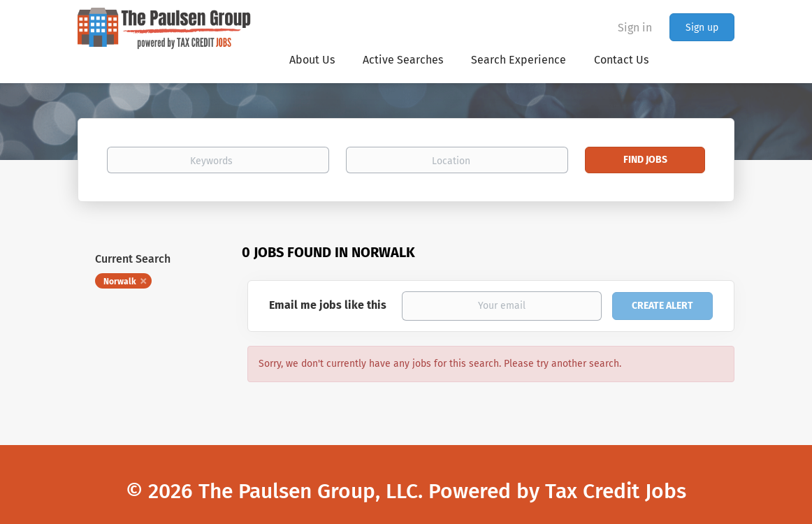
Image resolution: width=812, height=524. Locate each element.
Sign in (635, 28)
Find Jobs (645, 160)
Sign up (702, 28)
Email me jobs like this (328, 305)
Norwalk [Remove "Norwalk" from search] (120, 282)
